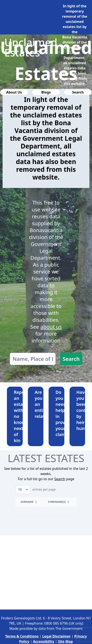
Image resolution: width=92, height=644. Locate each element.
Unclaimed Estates (31, 47)
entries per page (36, 489)
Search (71, 359)
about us (51, 327)
